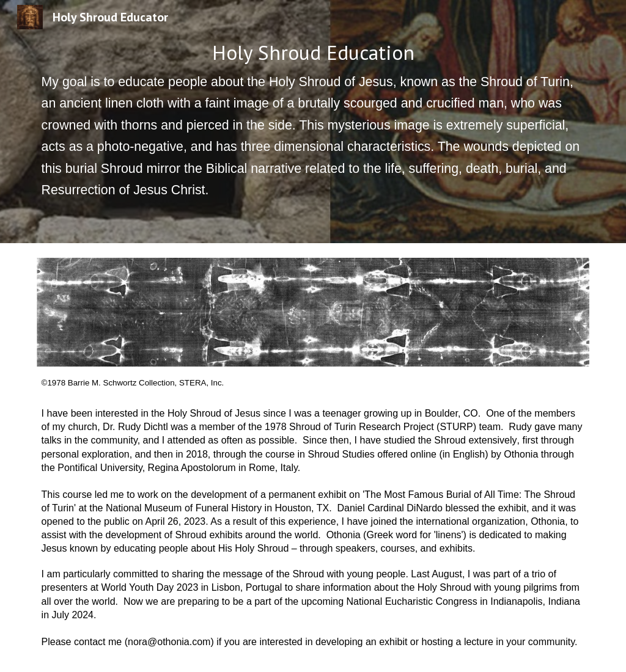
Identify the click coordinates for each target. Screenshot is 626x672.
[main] (313, 122)
